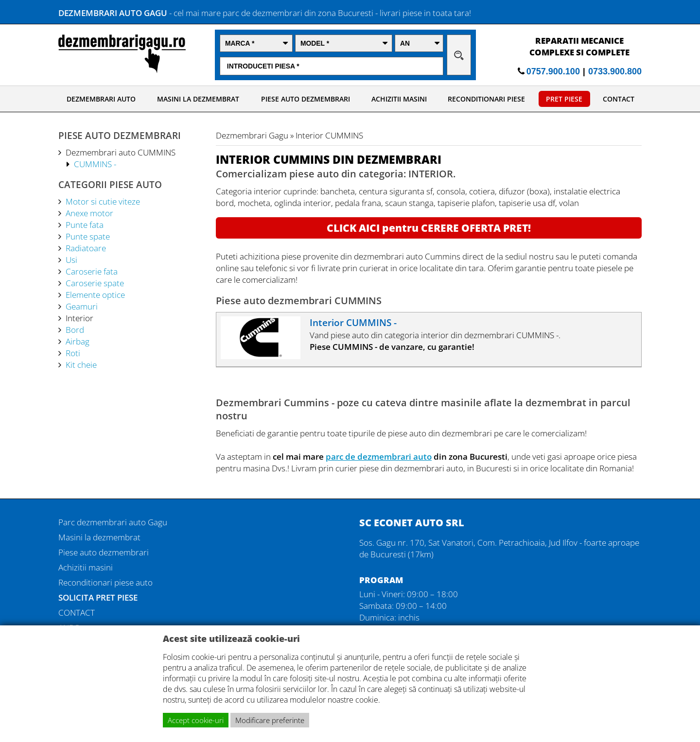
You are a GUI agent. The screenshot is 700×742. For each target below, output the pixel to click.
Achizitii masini (86, 567)
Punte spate (88, 236)
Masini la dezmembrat (99, 537)
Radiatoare (86, 248)
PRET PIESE (564, 99)
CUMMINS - (95, 164)
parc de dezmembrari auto (379, 456)
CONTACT (619, 99)
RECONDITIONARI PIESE (486, 99)
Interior (79, 318)
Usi (71, 259)
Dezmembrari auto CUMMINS (121, 152)
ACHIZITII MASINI (399, 99)
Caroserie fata (92, 271)
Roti (73, 353)
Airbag (78, 341)
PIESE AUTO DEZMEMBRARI (306, 99)
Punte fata (85, 224)
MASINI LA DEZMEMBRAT (198, 99)
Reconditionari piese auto (105, 582)
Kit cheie (81, 364)
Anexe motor (89, 213)
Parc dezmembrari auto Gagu (113, 522)
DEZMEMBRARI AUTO (101, 99)
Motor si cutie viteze (103, 201)
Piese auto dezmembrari (104, 552)
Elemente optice (95, 294)
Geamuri (82, 306)
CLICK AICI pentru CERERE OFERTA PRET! (429, 228)
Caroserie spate (95, 283)
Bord (75, 329)
